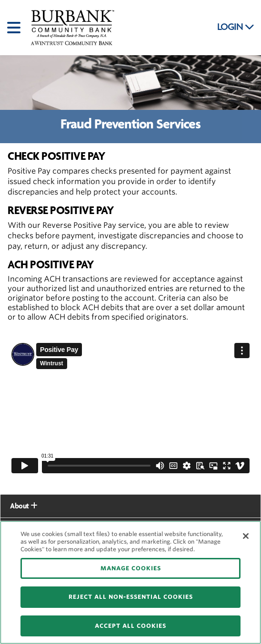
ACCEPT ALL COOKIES (130, 626)
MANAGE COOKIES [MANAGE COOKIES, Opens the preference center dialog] (131, 568)
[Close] (246, 536)
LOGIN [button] (236, 27)
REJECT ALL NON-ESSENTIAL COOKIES (131, 597)
